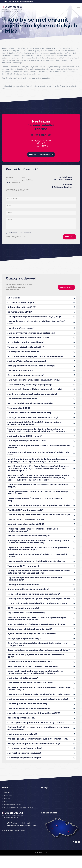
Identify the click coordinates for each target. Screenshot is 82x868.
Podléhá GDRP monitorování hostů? (26, 516)
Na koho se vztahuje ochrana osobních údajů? (31, 416)
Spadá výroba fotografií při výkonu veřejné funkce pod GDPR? (39, 607)
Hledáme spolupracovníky (15, 843)
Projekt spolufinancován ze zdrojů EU (19, 820)
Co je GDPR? (14, 298)
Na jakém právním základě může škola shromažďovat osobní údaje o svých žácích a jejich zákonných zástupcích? (38, 465)
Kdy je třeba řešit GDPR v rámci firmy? (27, 621)
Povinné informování (13, 817)
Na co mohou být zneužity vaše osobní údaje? (30, 406)
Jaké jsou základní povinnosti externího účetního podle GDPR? (39, 705)
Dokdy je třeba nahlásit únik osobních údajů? (30, 638)
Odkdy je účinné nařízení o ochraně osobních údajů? (34, 421)
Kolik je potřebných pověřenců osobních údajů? (31, 368)
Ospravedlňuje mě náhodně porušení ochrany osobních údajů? (39, 660)
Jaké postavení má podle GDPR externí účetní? (31, 693)
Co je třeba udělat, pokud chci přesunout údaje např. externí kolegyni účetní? (38, 654)
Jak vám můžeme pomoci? (21, 330)
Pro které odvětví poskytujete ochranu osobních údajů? (35, 358)
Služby (7, 805)
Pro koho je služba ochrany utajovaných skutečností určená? (38, 751)
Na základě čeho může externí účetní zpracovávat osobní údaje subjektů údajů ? (39, 699)
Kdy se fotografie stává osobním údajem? (28, 597)
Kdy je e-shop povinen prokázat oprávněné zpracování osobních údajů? (35, 587)
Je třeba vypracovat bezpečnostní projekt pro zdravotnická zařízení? (37, 563)
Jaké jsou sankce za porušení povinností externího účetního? (38, 710)
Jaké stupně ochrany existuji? (22, 746)
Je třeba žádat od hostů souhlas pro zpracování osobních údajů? (36, 505)
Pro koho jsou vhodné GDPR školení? (26, 344)
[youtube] (79, 855)
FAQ (6, 814)
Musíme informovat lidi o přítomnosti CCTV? (30, 672)
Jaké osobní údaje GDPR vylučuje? (25, 440)
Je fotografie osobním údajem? (23, 593)
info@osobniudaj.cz (26, 2)
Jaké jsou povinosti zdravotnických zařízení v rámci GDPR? (37, 569)
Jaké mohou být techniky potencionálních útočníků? (34, 382)
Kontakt (7, 811)
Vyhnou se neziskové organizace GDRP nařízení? (32, 643)
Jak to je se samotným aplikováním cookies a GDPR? (34, 724)
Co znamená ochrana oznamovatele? (26, 378)
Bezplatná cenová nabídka (40, 155)
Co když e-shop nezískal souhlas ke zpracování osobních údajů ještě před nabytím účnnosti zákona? (39, 580)
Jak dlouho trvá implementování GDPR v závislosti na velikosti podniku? (39, 451)
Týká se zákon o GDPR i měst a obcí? (26, 526)
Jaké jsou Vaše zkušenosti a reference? (27, 363)
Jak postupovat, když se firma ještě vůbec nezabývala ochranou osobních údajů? (35, 427)
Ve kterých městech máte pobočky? (26, 349)
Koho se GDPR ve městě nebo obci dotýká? (29, 543)
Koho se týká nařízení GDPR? (22, 308)
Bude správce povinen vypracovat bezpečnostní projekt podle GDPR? (39, 458)
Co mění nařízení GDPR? (20, 313)
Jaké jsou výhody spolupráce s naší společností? (32, 334)
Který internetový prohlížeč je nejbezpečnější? (31, 387)
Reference (8, 808)
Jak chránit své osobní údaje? (22, 402)
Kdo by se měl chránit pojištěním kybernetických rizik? (35, 392)
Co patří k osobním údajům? (22, 303)
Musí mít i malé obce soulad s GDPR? (26, 531)
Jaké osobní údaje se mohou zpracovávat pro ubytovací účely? (39, 511)
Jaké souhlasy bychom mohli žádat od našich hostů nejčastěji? (39, 521)
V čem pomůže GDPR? (19, 411)
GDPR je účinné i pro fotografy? (23, 617)
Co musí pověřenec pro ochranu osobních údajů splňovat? (37, 734)
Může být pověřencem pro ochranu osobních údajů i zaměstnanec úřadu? (34, 537)
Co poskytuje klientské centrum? (24, 354)
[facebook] (76, 855)
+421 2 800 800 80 (10, 2)
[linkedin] (73, 855)
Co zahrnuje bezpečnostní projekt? (25, 760)
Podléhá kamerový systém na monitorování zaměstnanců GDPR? (36, 666)
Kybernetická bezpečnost (41, 78)
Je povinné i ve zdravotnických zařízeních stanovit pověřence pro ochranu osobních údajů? (38, 556)
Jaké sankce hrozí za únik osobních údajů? (29, 720)
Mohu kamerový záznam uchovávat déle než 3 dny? (33, 677)
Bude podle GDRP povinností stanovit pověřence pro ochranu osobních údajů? (38, 740)
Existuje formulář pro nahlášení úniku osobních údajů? (35, 756)
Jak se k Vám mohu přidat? (21, 373)
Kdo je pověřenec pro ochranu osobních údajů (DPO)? (34, 318)
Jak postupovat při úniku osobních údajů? (29, 715)
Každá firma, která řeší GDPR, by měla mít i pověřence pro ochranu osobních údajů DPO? (37, 627)
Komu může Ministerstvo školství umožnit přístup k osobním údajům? (38, 491)
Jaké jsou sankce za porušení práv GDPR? (28, 339)
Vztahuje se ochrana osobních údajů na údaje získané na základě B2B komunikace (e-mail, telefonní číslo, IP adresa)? (38, 434)
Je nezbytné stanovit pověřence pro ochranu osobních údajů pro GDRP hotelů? (38, 498)
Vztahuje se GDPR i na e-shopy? (23, 574)
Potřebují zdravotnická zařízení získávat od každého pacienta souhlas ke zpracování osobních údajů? (38, 549)
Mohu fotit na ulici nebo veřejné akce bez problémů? (34, 602)
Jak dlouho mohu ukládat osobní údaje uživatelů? (32, 397)
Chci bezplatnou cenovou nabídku (20, 233)
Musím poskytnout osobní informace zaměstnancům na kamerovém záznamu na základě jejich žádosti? (35, 683)
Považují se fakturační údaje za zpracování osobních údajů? (37, 633)
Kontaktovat (65, 288)
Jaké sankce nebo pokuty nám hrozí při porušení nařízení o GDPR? (37, 324)
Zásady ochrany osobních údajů (16, 237)
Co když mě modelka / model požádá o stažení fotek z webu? (38, 612)
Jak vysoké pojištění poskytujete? (24, 765)
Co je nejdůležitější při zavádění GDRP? (27, 445)
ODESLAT (68, 237)
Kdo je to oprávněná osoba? (21, 729)
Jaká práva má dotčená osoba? (23, 689)
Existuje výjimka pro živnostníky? (24, 648)
